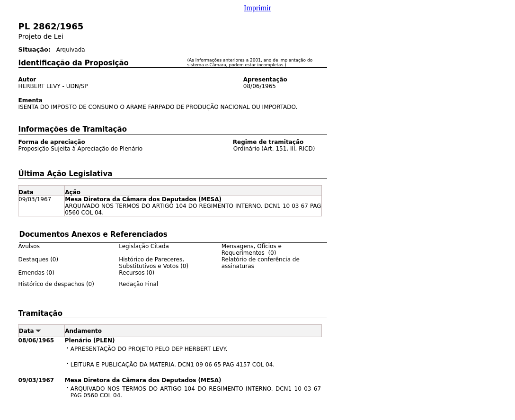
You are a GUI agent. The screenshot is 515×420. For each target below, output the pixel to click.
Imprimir (257, 8)
